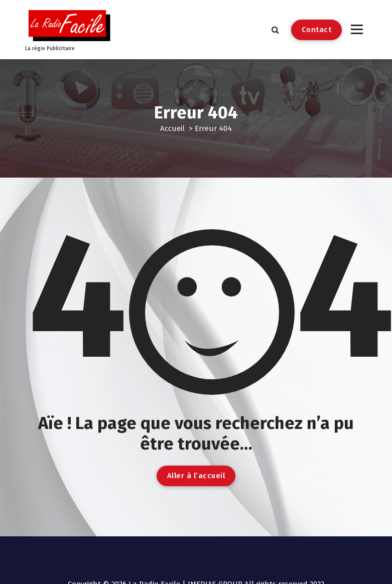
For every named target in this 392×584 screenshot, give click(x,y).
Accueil (172, 128)
